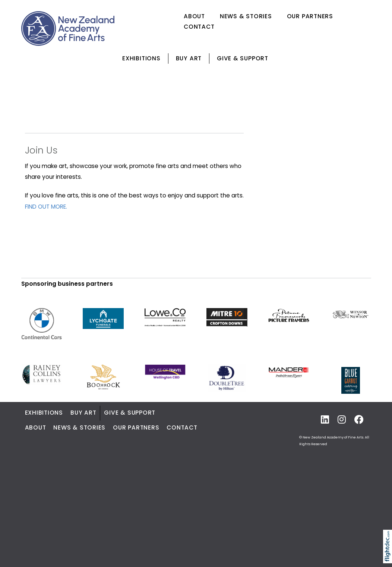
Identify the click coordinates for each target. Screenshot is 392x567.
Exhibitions (141, 58)
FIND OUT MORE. (46, 207)
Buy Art (189, 58)
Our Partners (310, 16)
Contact (199, 27)
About (194, 16)
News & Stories (246, 16)
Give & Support (243, 58)
